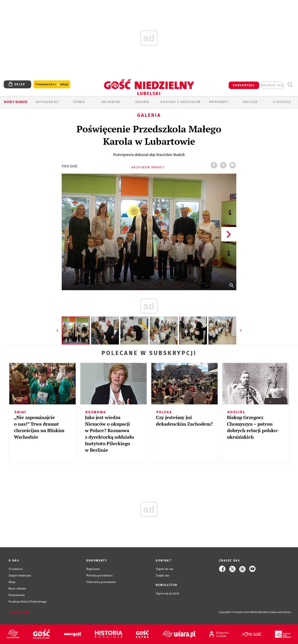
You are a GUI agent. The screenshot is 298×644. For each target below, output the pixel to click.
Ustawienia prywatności (101, 582)
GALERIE (142, 102)
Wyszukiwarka (290, 85)
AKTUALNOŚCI (47, 102)
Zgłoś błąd (19, 612)
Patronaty (219, 102)
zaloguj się (272, 85)
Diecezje (250, 102)
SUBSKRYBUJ (244, 85)
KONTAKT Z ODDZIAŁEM (181, 102)
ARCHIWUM (111, 102)
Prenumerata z (52, 84)
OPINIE (79, 102)
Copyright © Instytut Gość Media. (239, 612)
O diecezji (282, 102)
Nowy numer (16, 102)
